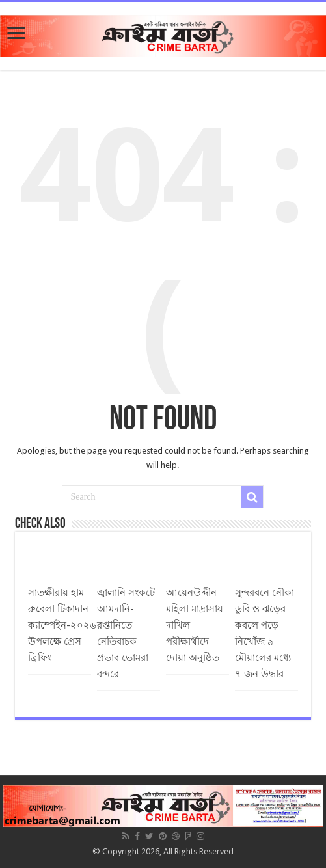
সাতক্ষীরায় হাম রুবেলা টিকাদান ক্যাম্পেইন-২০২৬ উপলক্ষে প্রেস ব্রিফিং (62, 625)
